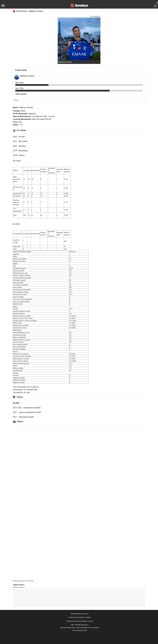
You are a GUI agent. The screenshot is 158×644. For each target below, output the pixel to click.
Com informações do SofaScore (26, 387)
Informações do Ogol (21, 392)
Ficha (16, 100)
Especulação (22, 11)
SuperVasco (19, 585)
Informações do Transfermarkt (25, 390)
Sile (86, 630)
